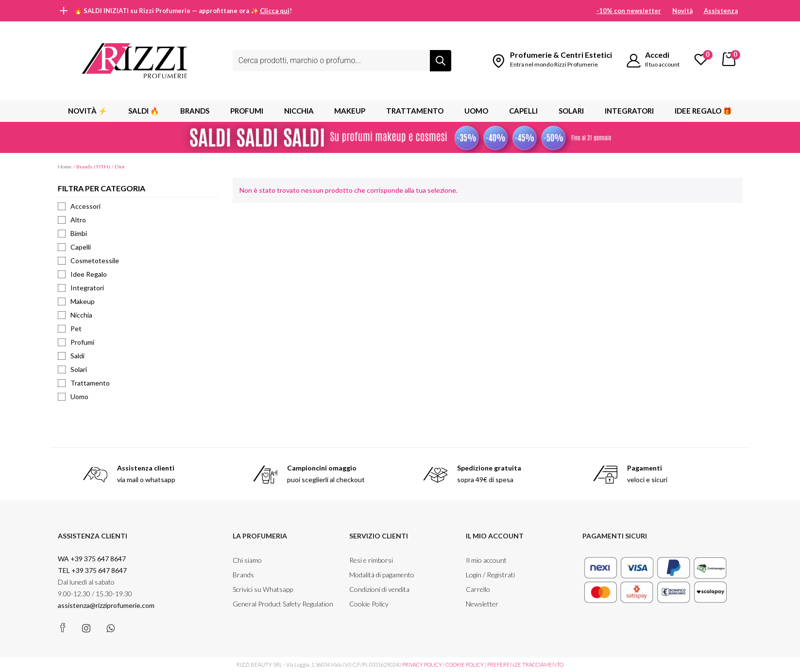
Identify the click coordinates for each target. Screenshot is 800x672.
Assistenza (721, 11)
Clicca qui (275, 11)
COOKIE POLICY (465, 664)
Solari (571, 111)
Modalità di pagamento (382, 575)
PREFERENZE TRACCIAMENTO (525, 664)
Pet (70, 328)
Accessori (79, 206)
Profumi (76, 342)
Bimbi (72, 233)
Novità (682, 11)
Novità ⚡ (88, 111)
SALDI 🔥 (144, 111)
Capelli (523, 111)
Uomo (476, 111)
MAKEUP (350, 111)
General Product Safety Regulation (283, 604)
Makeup (76, 301)
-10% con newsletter (629, 11)
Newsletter (482, 604)
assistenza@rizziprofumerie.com (106, 605)
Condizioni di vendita (379, 589)
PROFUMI (247, 111)
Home (65, 167)
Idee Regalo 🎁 (703, 111)
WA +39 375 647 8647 (93, 559)
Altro (72, 220)
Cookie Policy (369, 604)
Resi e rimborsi (371, 560)
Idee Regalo (82, 274)
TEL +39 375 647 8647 (92, 570)
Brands (243, 575)
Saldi (71, 356)
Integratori (629, 111)
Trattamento (415, 111)
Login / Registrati (490, 575)
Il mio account (486, 560)
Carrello (478, 589)
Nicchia (299, 111)
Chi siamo (247, 560)
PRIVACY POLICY (422, 664)
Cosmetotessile (88, 260)
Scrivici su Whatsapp (263, 589)
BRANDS (195, 111)
